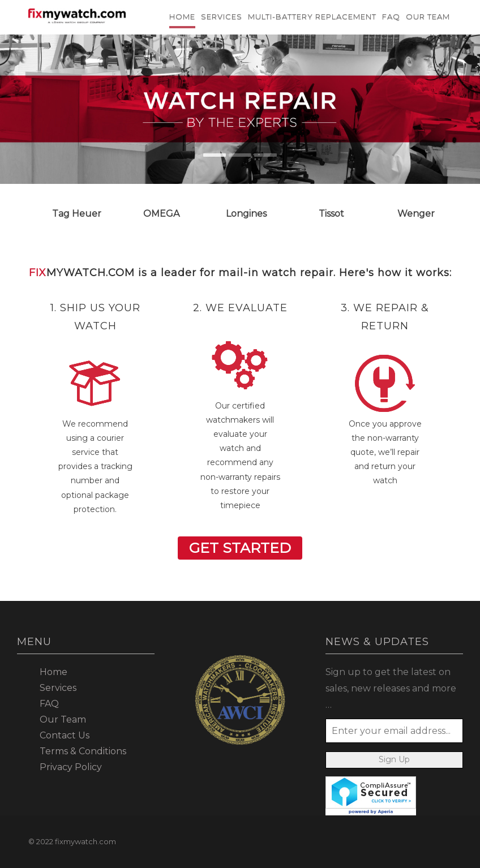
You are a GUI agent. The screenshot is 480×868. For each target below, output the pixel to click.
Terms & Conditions (83, 751)
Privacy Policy (71, 767)
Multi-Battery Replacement (312, 16)
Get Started (240, 548)
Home (182, 16)
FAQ (391, 16)
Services (222, 16)
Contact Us (65, 735)
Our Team (428, 16)
